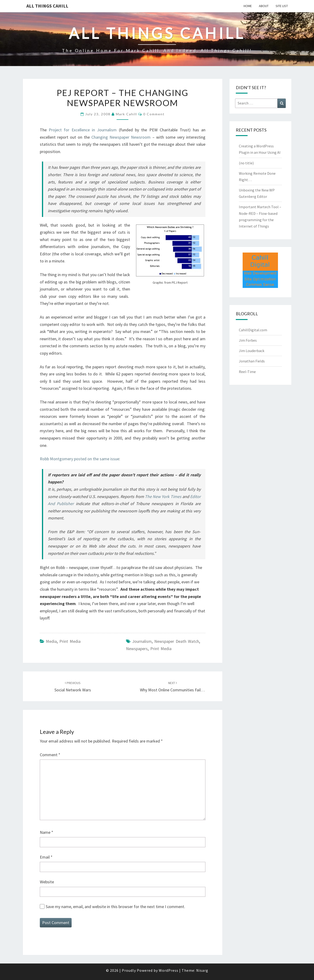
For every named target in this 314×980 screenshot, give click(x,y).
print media (161, 649)
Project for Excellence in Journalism (83, 130)
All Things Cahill (47, 6)
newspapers (137, 649)
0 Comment (154, 114)
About (264, 6)
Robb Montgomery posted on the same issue (80, 459)
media (51, 641)
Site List (282, 6)
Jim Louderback (252, 351)
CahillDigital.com (253, 330)
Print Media (70, 641)
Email (46, 857)
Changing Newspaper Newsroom (121, 137)
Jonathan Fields (252, 361)
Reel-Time (247, 372)
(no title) (246, 163)
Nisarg (202, 970)
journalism (142, 641)
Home (248, 6)
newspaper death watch (177, 641)
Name (47, 832)
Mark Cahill (126, 114)
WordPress (169, 970)
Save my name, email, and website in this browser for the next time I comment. (115, 907)
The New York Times (163, 496)
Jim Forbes (248, 340)
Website (47, 882)
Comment (50, 755)
